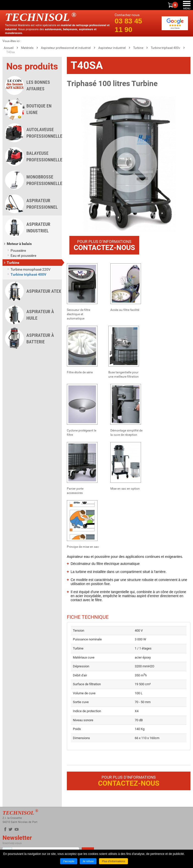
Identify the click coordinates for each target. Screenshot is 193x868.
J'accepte (69, 861)
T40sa (11, 52)
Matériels (27, 48)
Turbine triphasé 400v (165, 48)
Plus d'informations (113, 861)
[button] (129, 164)
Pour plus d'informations (104, 245)
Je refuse (88, 861)
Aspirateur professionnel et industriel (66, 48)
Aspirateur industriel (112, 48)
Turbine (138, 48)
